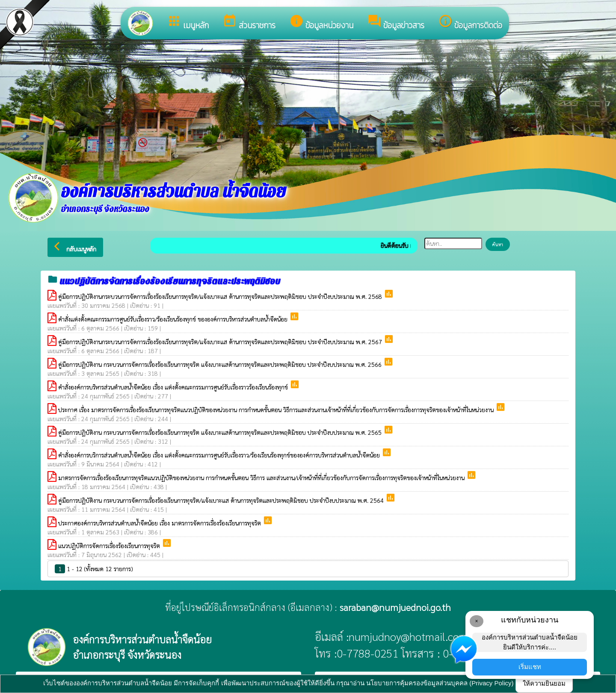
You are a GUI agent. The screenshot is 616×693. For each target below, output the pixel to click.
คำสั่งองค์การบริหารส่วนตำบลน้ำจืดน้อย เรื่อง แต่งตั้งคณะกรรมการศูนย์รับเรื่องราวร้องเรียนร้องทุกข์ (174, 387)
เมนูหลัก (188, 23)
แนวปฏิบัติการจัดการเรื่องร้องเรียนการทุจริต (110, 546)
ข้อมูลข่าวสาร (396, 23)
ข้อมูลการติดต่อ (470, 23)
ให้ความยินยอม (544, 683)
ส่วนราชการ (249, 23)
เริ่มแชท (530, 667)
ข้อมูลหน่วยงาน (321, 23)
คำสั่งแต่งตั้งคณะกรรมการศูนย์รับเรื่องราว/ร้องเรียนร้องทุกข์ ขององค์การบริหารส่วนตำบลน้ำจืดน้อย (174, 319)
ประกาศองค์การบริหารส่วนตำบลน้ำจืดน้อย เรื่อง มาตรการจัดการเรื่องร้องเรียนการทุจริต (160, 523)
